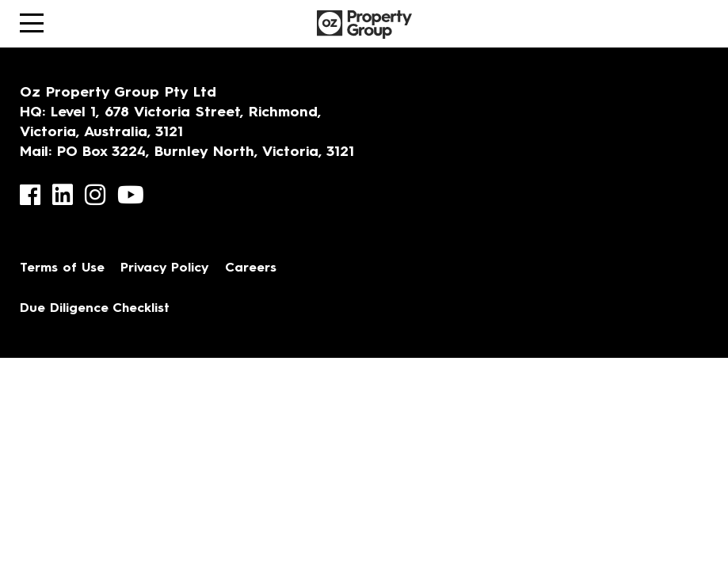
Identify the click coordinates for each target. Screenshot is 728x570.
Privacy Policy (165, 268)
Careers (251, 268)
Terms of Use (62, 268)
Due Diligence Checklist (95, 309)
